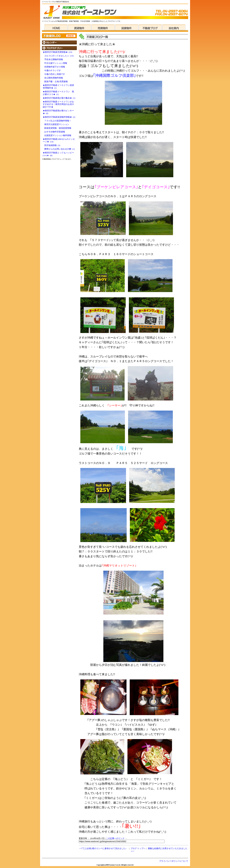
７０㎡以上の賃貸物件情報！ (58, 121)
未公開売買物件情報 (53, 78)
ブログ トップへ (138, 848)
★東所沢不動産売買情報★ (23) (57, 52)
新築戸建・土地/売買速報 (56, 82)
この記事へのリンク (115, 838)
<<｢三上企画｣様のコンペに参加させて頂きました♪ (103, 848)
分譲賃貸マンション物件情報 (58, 135)
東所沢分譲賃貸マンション (57, 124)
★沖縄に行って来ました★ (97, 44)
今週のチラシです (52, 71)
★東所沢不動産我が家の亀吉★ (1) (59, 98)
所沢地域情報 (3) (52, 145)
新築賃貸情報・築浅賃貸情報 (58, 128)
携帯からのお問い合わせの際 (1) (59, 149)
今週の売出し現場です (54, 74)
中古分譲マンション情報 (56, 63)
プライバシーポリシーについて (174, 861)
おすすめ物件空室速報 (54, 132)
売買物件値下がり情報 (54, 67)
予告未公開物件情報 (54, 59)
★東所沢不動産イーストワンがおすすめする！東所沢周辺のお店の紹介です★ (58, 104)
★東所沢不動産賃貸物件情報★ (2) (59, 117)
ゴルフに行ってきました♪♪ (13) (58, 56)
